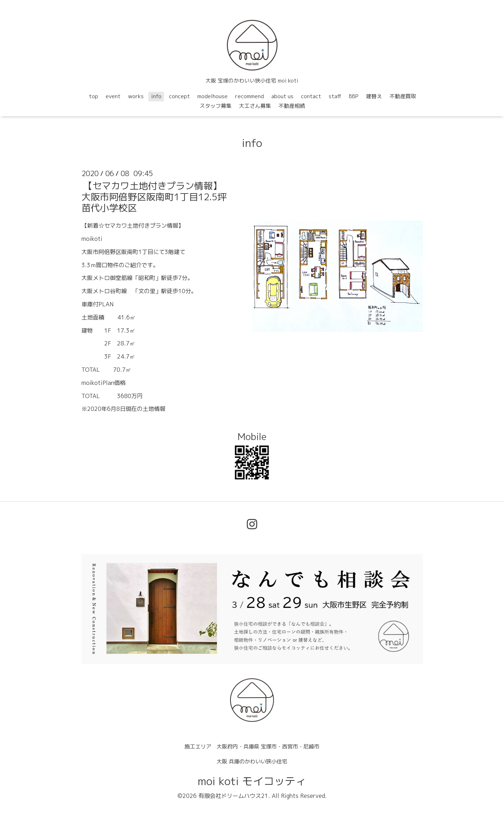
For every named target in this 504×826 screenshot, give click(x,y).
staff (335, 96)
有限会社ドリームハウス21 (233, 796)
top (94, 96)
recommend (250, 96)
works (136, 96)
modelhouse (213, 96)
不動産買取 (403, 96)
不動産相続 (292, 106)
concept (179, 96)
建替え (374, 96)
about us (282, 96)
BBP (354, 96)
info (156, 96)
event (113, 96)
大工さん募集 (255, 106)
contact (311, 96)
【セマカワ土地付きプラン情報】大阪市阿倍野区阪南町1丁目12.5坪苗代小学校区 (154, 197)
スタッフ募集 (216, 106)
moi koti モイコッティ (252, 781)
